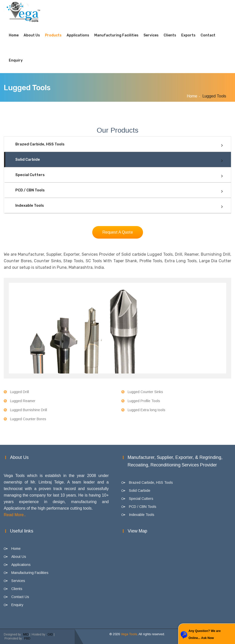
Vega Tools (129, 634)
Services (151, 35)
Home (14, 35)
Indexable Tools (30, 205)
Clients (170, 35)
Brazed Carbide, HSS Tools (40, 144)
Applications (78, 35)
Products (53, 35)
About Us (32, 35)
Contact (208, 35)
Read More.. (15, 515)
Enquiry (16, 60)
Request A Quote (118, 232)
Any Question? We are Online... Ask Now (205, 634)
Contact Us (20, 597)
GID (50, 634)
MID (26, 634)
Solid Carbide (28, 159)
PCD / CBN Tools (30, 190)
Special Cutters (30, 175)
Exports (188, 35)
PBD (27, 638)
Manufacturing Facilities (116, 35)
